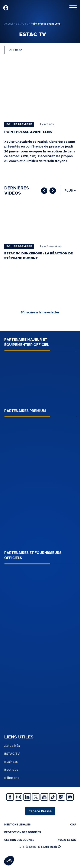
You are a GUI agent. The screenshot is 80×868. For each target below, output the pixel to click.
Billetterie (12, 778)
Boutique (11, 770)
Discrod (70, 797)
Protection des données (23, 832)
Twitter (36, 797)
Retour (15, 50)
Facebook (10, 797)
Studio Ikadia (51, 847)
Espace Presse (40, 811)
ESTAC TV (22, 24)
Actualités (12, 746)
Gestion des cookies (19, 840)
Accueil (9, 24)
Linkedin (27, 797)
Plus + (70, 191)
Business (11, 762)
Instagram (19, 797)
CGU (73, 825)
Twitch (61, 797)
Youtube (44, 797)
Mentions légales (17, 825)
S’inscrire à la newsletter (40, 312)
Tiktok (53, 797)
